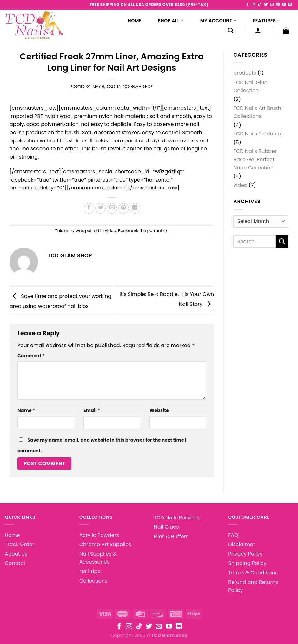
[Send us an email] (272, 5)
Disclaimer (242, 544)
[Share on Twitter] (100, 208)
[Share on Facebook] (89, 208)
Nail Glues (166, 527)
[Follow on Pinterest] (278, 5)
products (245, 73)
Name (26, 410)
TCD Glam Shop (138, 86)
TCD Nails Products (257, 134)
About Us (16, 554)
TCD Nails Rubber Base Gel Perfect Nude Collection (255, 159)
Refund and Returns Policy (253, 586)
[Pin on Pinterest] (124, 208)
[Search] (231, 31)
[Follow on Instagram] (254, 5)
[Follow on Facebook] (248, 5)
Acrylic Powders (99, 535)
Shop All (171, 21)
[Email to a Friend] (112, 208)
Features (266, 21)
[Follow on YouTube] (284, 5)
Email (92, 410)
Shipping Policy (247, 563)
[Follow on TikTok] (260, 5)
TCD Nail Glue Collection (250, 87)
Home (134, 21)
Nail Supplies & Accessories (98, 558)
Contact (15, 563)
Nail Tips (90, 571)
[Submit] (282, 241)
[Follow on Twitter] (266, 5)
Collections (93, 581)
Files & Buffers (171, 536)
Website (159, 410)
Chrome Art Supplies (105, 544)
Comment (31, 356)
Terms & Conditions (253, 573)
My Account (219, 21)
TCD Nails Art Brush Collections (257, 112)
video (111, 231)
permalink (157, 231)
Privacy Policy (245, 554)
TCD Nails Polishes (177, 518)
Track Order (20, 544)
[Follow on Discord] (290, 5)
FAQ (233, 535)
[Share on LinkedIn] (135, 208)
